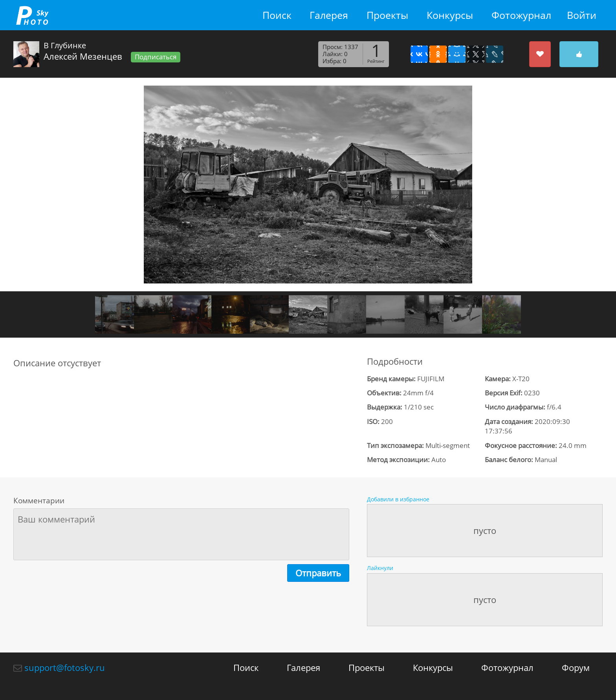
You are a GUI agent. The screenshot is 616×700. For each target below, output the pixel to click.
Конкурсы (450, 15)
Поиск (277, 15)
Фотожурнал (521, 15)
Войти (582, 15)
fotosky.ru (32, 15)
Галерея (329, 15)
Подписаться (156, 57)
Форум (576, 667)
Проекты (387, 15)
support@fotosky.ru (65, 667)
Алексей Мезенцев (83, 56)
